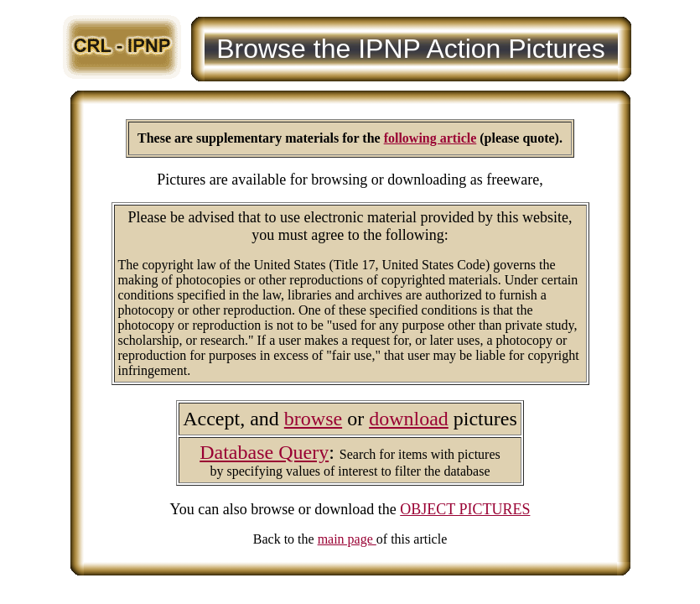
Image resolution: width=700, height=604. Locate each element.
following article (430, 138)
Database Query (264, 452)
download (409, 419)
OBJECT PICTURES (465, 509)
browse (313, 419)
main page (347, 539)
